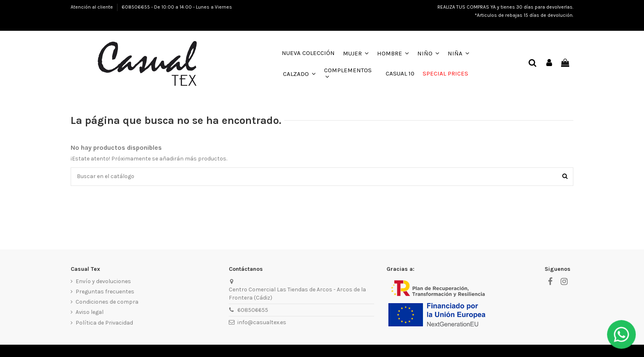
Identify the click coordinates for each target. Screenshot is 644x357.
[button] (356, 53)
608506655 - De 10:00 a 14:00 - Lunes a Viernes (177, 7)
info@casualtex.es (262, 322)
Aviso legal (90, 312)
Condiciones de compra (107, 302)
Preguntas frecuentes (105, 292)
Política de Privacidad (104, 323)
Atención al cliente (92, 7)
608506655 (253, 310)
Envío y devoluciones (103, 281)
